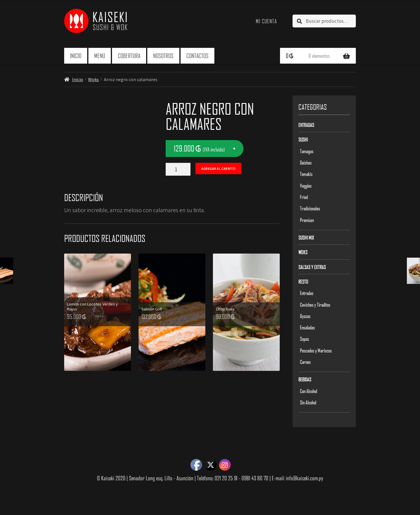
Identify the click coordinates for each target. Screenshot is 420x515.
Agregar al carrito (218, 169)
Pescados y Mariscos (316, 350)
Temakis (306, 174)
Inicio (76, 56)
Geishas (306, 163)
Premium (307, 220)
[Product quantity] (178, 169)
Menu (100, 56)
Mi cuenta (266, 21)
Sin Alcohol (308, 402)
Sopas (304, 339)
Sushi (303, 139)
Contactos (197, 56)
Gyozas (305, 316)
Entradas (306, 125)
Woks (93, 79)
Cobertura (129, 56)
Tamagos (307, 151)
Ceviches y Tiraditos (315, 305)
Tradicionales (310, 208)
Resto (303, 282)
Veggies (306, 186)
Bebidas (305, 379)
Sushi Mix (306, 238)
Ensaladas (307, 327)
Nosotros (163, 56)
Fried (304, 197)
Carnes (305, 362)
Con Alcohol (308, 391)
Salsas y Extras (312, 267)
